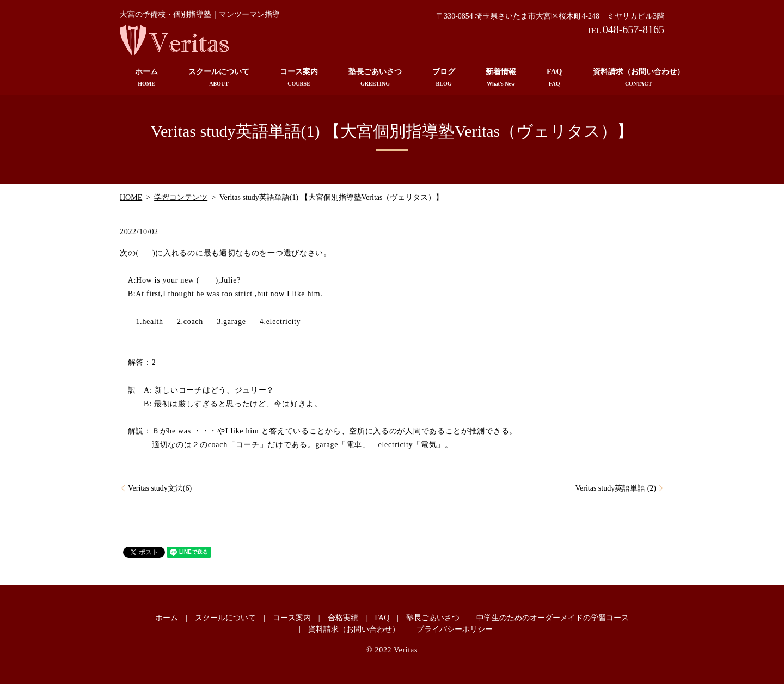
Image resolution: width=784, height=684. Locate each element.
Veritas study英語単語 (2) (615, 488)
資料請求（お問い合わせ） (639, 78)
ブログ (444, 78)
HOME (131, 197)
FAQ (555, 78)
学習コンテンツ (181, 197)
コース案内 (299, 78)
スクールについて (219, 78)
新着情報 (501, 78)
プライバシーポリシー (455, 629)
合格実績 (343, 618)
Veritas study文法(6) (160, 488)
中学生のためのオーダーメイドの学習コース (553, 618)
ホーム (146, 78)
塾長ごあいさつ (375, 78)
